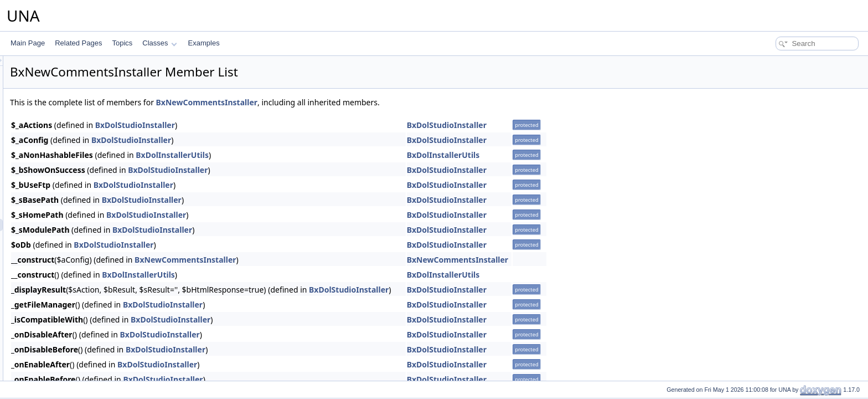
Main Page (28, 43)
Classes (159, 43)
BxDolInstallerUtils (311, 155)
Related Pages (78, 43)
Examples (204, 43)
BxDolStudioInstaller (273, 125)
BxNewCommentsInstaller (345, 102)
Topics (122, 43)
